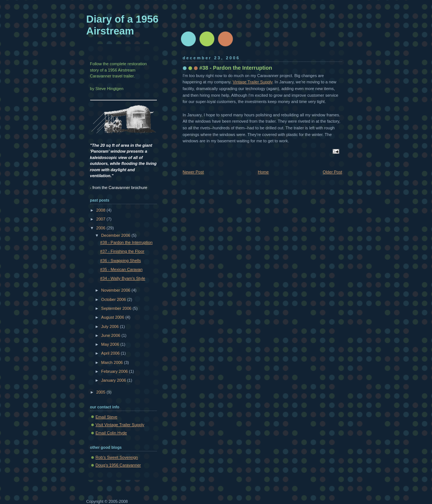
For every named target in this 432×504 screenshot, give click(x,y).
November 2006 (116, 290)
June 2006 (111, 335)
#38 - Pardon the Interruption (126, 242)
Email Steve (107, 417)
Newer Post (193, 172)
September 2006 (117, 308)
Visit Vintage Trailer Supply (120, 425)
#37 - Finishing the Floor (122, 251)
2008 (102, 210)
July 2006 (111, 326)
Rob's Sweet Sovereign (117, 457)
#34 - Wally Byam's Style (123, 278)
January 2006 (114, 380)
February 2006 (115, 371)
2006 (102, 228)
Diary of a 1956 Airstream (123, 25)
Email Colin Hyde (111, 433)
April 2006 (111, 353)
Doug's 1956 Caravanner (118, 465)
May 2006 (111, 344)
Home (263, 172)
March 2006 (113, 362)
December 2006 (116, 235)
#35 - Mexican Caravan (121, 269)
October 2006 (114, 299)
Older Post (332, 172)
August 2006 (113, 317)
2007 (102, 219)
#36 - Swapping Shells (121, 261)
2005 (102, 392)
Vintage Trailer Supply (252, 82)
